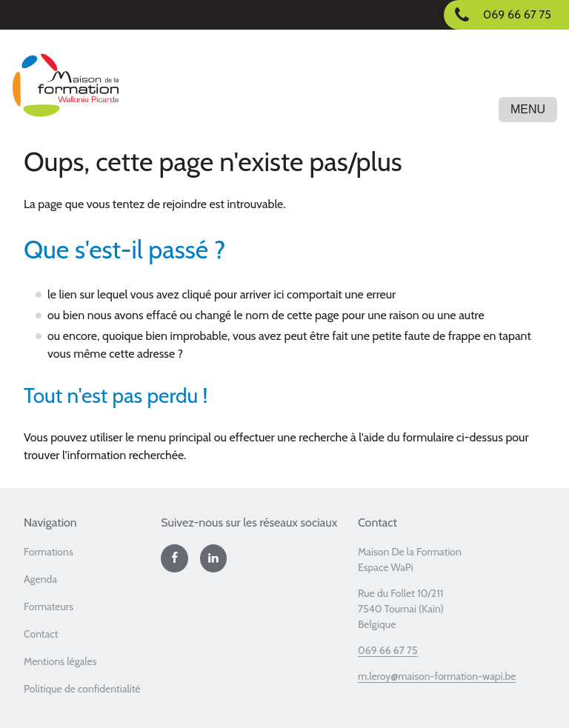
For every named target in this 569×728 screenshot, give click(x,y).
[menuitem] (86, 557)
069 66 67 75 (388, 650)
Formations (49, 552)
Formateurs (49, 607)
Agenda (40, 579)
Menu (528, 109)
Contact (41, 634)
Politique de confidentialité (82, 689)
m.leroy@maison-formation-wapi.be (437, 676)
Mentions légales (60, 661)
